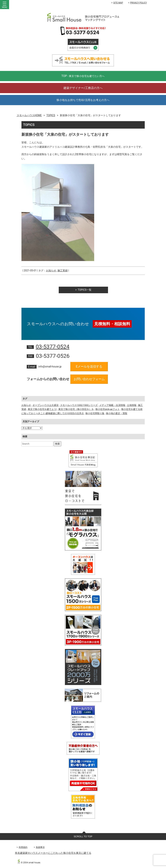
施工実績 (63, 270)
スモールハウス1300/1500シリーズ (79, 405)
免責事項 (40, 847)
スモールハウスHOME (29, 115)
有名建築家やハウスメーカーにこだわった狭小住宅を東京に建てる (53, 853)
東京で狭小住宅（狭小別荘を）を (76, 409)
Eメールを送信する (89, 366)
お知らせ (51, 270)
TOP (83, 76)
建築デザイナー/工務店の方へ (83, 88)
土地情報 (132, 405)
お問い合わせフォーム (89, 379)
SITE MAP (118, 3)
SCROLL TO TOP (83, 836)
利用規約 (23, 847)
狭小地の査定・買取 (117, 413)
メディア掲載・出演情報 (112, 405)
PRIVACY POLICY (139, 3)
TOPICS (51, 115)
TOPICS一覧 (85, 290)
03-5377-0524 (52, 347)
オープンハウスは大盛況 (46, 405)
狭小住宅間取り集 (95, 413)
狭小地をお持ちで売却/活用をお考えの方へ (83, 100)
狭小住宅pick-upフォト (108, 409)
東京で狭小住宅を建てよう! (42, 409)
